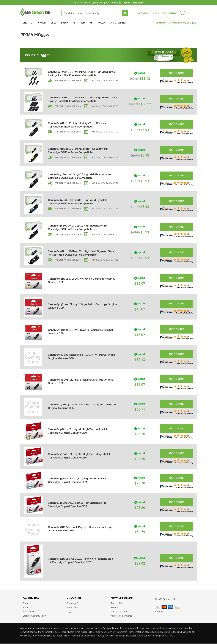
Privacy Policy (29, 612)
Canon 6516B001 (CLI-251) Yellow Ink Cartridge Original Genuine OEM (78, 280)
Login (69, 612)
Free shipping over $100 (68, 84)
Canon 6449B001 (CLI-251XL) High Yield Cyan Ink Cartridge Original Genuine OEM (77, 480)
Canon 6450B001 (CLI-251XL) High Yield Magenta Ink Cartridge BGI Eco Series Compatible (73, 176)
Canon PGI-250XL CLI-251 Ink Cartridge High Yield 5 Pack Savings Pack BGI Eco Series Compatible (76, 73)
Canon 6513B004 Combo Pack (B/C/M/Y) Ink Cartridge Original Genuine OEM (77, 357)
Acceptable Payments (121, 616)
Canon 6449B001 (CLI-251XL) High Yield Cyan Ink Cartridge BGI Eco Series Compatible (77, 202)
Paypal (177, 607)
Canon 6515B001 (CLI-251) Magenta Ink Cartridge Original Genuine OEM (73, 306)
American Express (171, 607)
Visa (157, 607)
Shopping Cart (74, 604)
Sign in (157, 13)
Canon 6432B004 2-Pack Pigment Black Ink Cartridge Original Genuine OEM (75, 529)
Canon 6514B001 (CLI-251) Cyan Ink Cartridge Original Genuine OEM (77, 332)
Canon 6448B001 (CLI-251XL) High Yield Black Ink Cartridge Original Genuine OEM (77, 505)
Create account (172, 13)
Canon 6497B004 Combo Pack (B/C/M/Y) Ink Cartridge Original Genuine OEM (78, 406)
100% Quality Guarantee (104, 84)
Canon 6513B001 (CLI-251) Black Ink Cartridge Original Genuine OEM (77, 381)
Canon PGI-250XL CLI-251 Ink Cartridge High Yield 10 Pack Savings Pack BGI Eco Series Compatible (76, 99)
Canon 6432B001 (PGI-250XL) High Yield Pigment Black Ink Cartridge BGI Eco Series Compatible (76, 253)
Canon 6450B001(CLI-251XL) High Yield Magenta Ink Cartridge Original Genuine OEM (77, 456)
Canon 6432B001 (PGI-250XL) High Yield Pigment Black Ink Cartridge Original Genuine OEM (77, 560)
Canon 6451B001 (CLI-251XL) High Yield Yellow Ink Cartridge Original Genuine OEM (78, 431)
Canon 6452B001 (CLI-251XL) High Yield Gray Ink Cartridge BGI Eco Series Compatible (79, 125)
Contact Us (28, 604)
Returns (115, 608)
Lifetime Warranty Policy (35, 616)
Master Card (164, 607)
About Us (27, 608)
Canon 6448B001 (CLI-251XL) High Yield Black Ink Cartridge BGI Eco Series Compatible (77, 227)
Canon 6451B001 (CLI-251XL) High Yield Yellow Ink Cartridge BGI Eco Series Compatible (78, 150)
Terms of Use (117, 604)
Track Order (143, 13)
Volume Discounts (120, 612)
